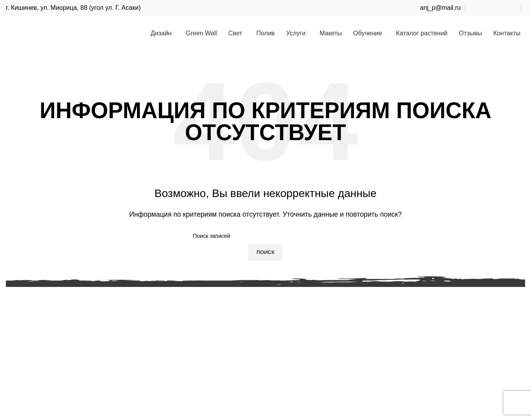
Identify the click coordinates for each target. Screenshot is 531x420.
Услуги (16, 361)
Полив (15, 347)
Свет (13, 332)
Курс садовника (206, 347)
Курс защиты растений (216, 361)
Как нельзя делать (210, 376)
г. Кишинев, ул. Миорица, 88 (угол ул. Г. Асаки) (73, 8)
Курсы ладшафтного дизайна (225, 332)
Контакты (19, 405)
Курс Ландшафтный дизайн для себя (237, 317)
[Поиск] (266, 243)
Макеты (17, 376)
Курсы (15, 391)
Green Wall (21, 317)
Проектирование (207, 302)
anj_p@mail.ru (440, 8)
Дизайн (16, 302)
